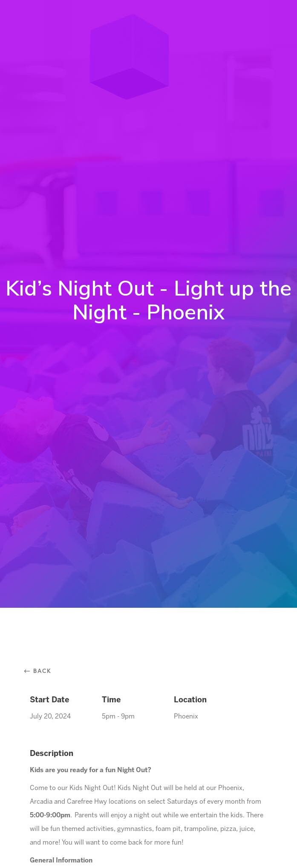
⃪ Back (41, 671)
